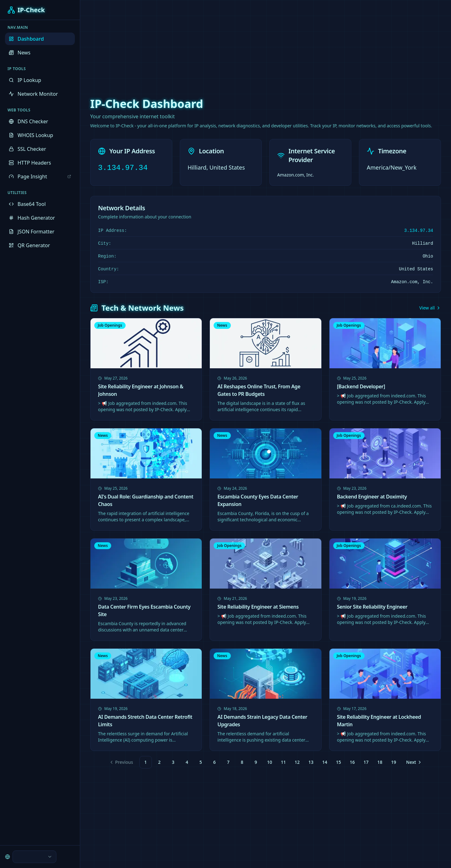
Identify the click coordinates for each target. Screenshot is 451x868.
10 (270, 762)
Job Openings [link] (110, 325)
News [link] (222, 325)
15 (339, 762)
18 (380, 762)
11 (283, 762)
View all (430, 308)
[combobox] (34, 857)
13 (311, 762)
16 (352, 762)
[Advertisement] (225, 44)
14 (325, 762)
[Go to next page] (413, 762)
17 (366, 762)
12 (297, 762)
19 (394, 762)
